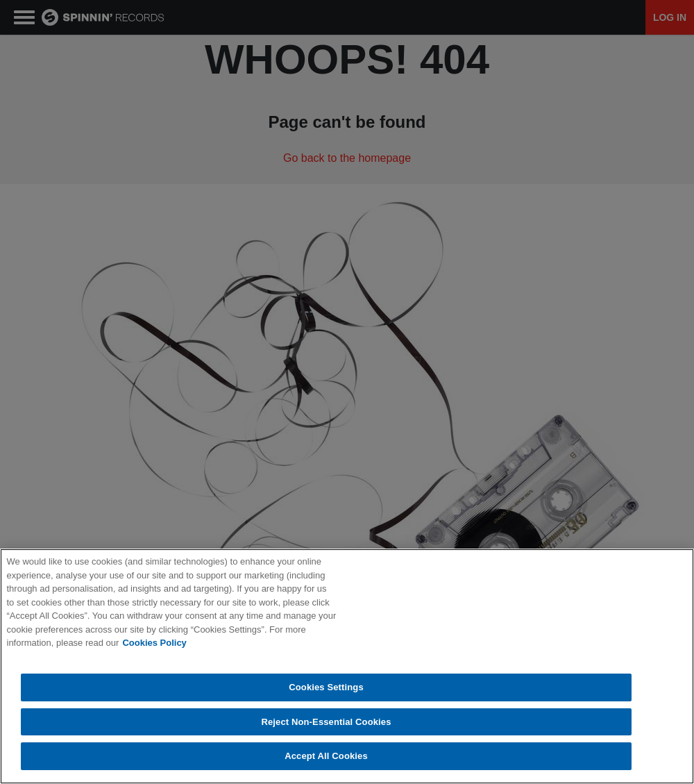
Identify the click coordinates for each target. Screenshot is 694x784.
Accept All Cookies (326, 756)
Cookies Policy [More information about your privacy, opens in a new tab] (154, 643)
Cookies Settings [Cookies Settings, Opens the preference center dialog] (326, 687)
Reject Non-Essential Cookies (326, 722)
